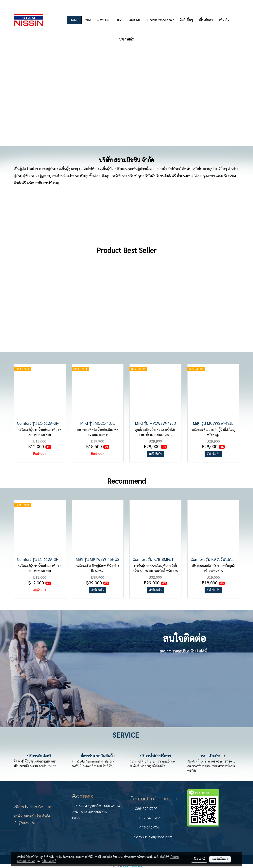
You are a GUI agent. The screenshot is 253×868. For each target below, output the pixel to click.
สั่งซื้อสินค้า (155, 454)
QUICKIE (135, 20)
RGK (120, 20)
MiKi (88, 20)
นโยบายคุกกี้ (49, 861)
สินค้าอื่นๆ (186, 20)
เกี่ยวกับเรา (206, 20)
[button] (236, 20)
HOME (74, 20)
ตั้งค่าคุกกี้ (199, 859)
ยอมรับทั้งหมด (220, 859)
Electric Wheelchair (160, 20)
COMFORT (104, 20)
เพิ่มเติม (224, 20)
